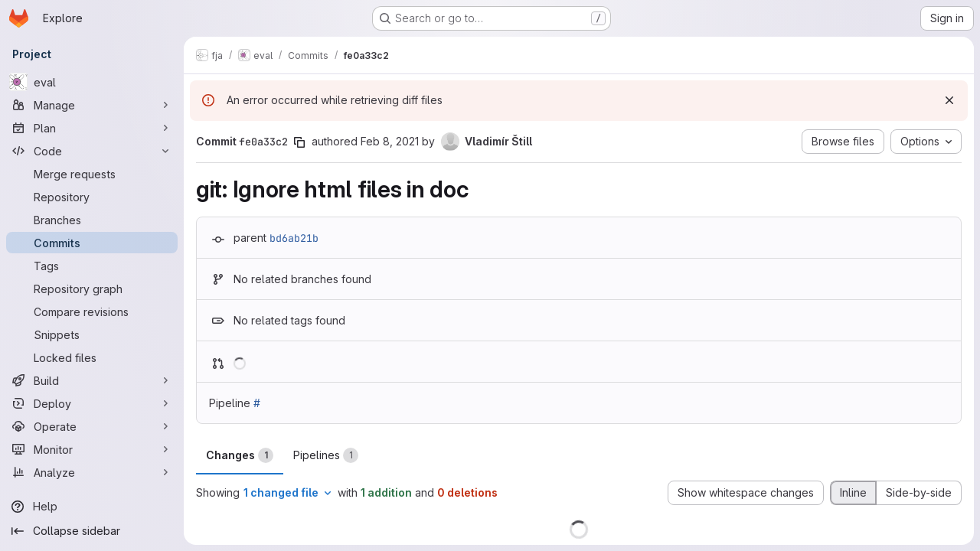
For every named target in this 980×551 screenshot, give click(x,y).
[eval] (92, 82)
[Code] (92, 151)
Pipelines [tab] (326, 455)
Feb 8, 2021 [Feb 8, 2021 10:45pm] (390, 141)
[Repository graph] (92, 289)
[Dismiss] (949, 100)
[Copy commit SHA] (299, 142)
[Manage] (92, 105)
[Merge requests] (92, 174)
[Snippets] (92, 334)
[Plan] (92, 128)
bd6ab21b (294, 238)
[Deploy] (92, 403)
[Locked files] (92, 357)
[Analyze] (92, 472)
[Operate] (92, 426)
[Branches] (92, 220)
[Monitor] (92, 449)
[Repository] (92, 197)
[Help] (92, 507)
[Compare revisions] (92, 311)
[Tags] (92, 266)
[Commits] (92, 243)
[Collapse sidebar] (92, 531)
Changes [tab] (240, 455)
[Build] (92, 380)
